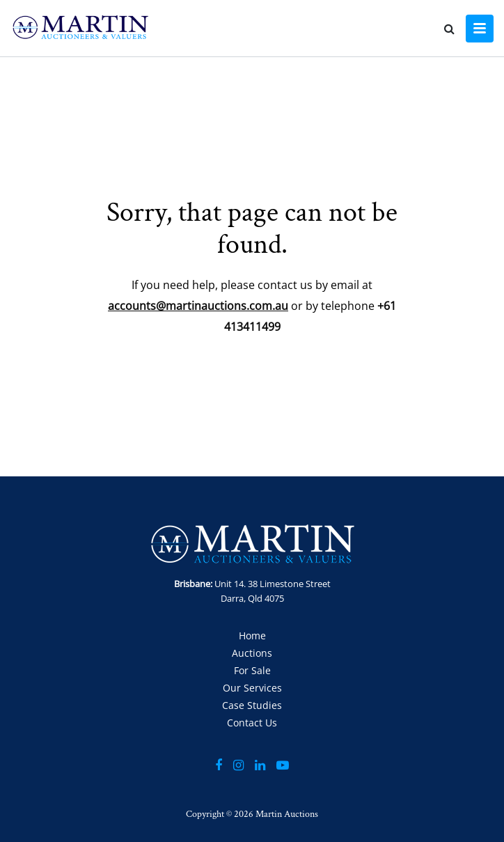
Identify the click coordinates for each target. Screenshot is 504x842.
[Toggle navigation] (480, 29)
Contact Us (252, 723)
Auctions (252, 653)
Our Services (252, 688)
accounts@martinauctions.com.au (198, 306)
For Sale (252, 670)
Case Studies (252, 705)
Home (252, 636)
